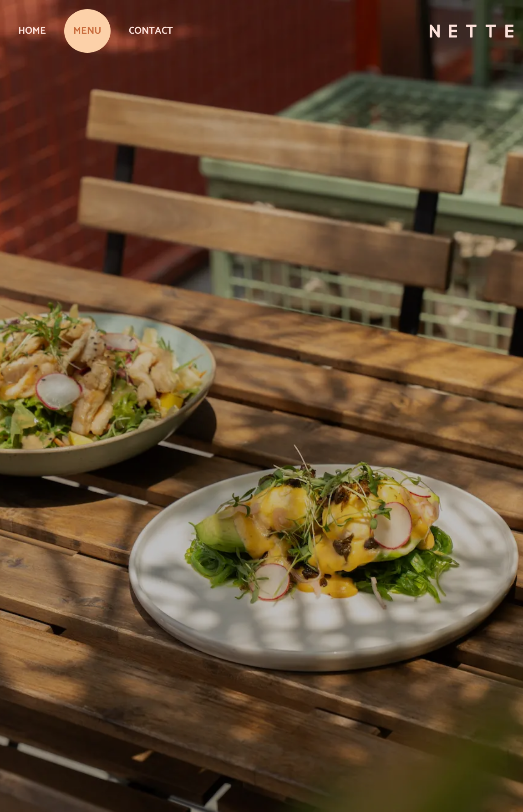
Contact (151, 31)
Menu (87, 31)
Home (32, 31)
